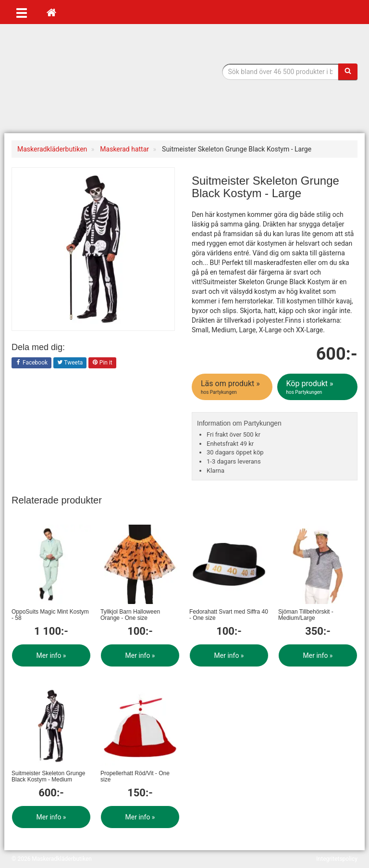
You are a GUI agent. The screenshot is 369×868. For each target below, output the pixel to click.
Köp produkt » (318, 387)
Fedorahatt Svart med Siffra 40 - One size (229, 615)
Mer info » (51, 655)
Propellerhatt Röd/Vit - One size (135, 776)
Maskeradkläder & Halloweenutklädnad (72, 81)
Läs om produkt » (233, 387)
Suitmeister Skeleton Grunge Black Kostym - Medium (48, 776)
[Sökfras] (281, 72)
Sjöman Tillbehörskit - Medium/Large (306, 615)
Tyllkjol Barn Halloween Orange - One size (130, 615)
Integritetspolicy (337, 859)
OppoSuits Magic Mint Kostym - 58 (50, 615)
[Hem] (51, 12)
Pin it (102, 363)
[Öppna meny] (22, 12)
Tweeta (70, 363)
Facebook (31, 363)
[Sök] (348, 72)
